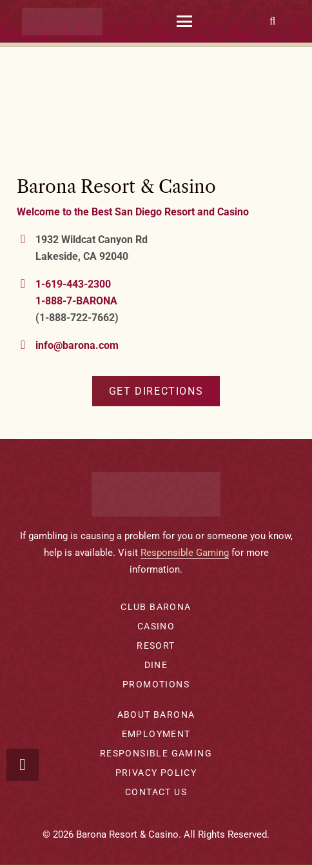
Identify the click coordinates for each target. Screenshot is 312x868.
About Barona (156, 715)
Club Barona (156, 607)
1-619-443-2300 (73, 284)
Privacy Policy (156, 773)
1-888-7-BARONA (76, 301)
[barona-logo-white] (62, 22)
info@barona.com (77, 345)
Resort (156, 646)
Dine (156, 665)
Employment (156, 734)
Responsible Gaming (185, 553)
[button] (184, 21)
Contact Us (156, 792)
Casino (156, 626)
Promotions (156, 684)
